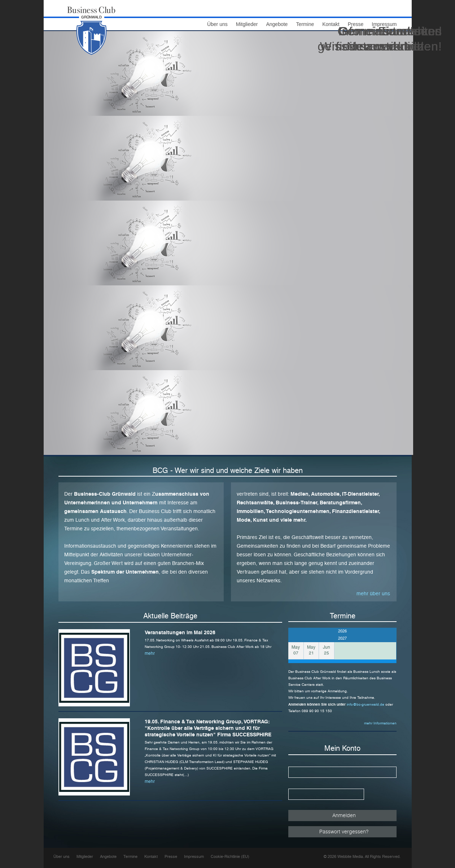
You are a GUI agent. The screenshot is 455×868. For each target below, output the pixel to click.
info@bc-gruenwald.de (366, 704)
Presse (171, 857)
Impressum (194, 857)
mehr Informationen (380, 723)
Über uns (217, 24)
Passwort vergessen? (344, 831)
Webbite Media (350, 857)
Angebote (277, 24)
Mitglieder (247, 24)
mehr (150, 653)
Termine (305, 24)
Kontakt (151, 857)
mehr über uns (373, 593)
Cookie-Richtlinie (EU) (230, 857)
